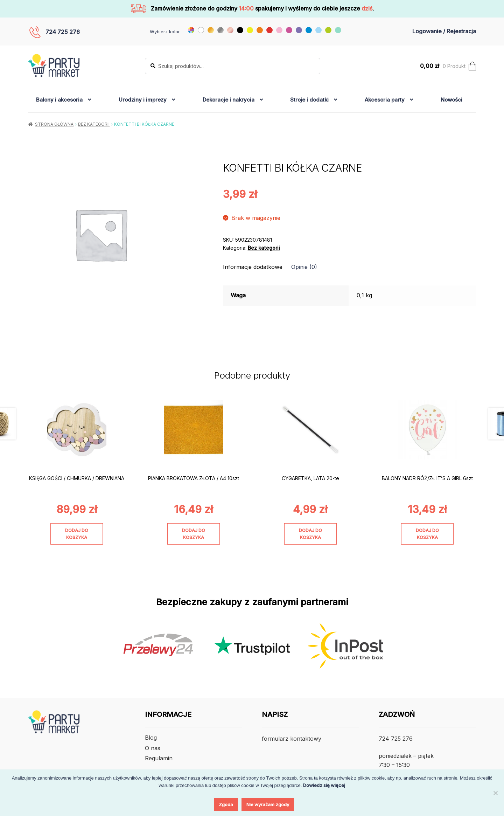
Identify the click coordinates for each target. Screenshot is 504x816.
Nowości (451, 100)
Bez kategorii (94, 124)
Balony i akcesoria (59, 100)
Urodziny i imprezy (143, 100)
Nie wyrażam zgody (268, 804)
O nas (153, 748)
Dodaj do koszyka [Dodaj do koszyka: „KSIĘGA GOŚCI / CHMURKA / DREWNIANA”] (77, 534)
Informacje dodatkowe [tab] (253, 267)
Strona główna (54, 124)
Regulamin (159, 758)
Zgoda (226, 804)
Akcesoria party (385, 100)
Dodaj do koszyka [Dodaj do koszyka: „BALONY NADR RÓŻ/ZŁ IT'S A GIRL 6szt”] (427, 534)
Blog (151, 738)
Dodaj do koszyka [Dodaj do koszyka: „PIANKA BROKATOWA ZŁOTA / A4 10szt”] (194, 534)
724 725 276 (63, 32)
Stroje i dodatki (309, 100)
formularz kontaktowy (292, 739)
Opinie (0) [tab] (304, 267)
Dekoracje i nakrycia (229, 100)
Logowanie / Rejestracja (444, 31)
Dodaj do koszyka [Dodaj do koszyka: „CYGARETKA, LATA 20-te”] (310, 534)
